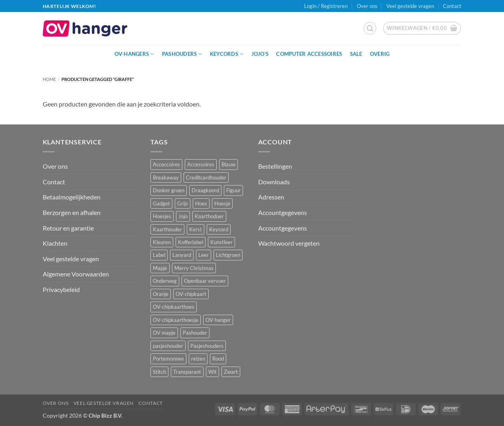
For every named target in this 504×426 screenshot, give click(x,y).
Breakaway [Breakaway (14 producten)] (166, 177)
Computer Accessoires (309, 54)
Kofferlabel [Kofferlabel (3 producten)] (191, 242)
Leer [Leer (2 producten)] (204, 255)
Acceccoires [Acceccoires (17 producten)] (166, 164)
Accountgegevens (283, 212)
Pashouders (182, 54)
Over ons (367, 6)
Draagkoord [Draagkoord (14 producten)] (205, 190)
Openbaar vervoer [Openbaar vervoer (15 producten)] (205, 281)
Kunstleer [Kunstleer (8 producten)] (221, 242)
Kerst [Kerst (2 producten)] (196, 229)
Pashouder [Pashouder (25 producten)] (195, 333)
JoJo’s (260, 54)
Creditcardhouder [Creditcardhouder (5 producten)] (206, 177)
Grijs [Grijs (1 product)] (183, 203)
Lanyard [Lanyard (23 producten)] (182, 255)
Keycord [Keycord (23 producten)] (219, 229)
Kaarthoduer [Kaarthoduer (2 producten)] (209, 216)
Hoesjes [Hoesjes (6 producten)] (162, 216)
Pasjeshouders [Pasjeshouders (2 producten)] (207, 346)
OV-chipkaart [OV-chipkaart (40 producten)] (191, 294)
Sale (356, 54)
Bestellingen (275, 166)
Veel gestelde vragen (410, 6)
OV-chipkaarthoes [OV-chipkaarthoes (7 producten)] (174, 307)
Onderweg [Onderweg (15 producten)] (165, 281)
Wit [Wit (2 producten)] (212, 372)
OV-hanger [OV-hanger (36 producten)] (218, 320)
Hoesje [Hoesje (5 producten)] (222, 203)
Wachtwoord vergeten (289, 243)
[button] (370, 28)
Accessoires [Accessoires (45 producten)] (201, 164)
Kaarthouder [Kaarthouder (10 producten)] (167, 229)
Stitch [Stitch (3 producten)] (159, 372)
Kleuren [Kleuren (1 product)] (162, 242)
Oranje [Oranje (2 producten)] (161, 294)
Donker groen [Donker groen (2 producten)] (169, 190)
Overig (380, 54)
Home (49, 79)
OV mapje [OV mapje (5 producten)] (164, 333)
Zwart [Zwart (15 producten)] (231, 372)
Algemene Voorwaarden (76, 274)
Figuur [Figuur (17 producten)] (233, 190)
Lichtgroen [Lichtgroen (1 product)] (228, 255)
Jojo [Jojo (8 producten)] (183, 216)
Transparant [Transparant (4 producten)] (187, 372)
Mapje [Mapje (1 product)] (160, 268)
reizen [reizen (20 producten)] (198, 359)
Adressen (271, 197)
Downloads (274, 182)
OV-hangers (134, 54)
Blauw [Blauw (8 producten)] (228, 164)
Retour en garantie (68, 228)
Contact (452, 6)
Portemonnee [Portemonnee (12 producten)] (168, 359)
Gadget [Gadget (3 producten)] (161, 203)
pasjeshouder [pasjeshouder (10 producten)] (168, 346)
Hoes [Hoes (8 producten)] (201, 203)
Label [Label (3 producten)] (159, 255)
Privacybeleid (61, 289)
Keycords (227, 54)
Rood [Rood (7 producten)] (218, 359)
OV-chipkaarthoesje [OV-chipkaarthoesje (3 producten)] (176, 320)
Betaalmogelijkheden (72, 197)
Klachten (55, 243)
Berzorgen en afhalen (72, 212)
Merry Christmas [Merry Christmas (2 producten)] (194, 268)
